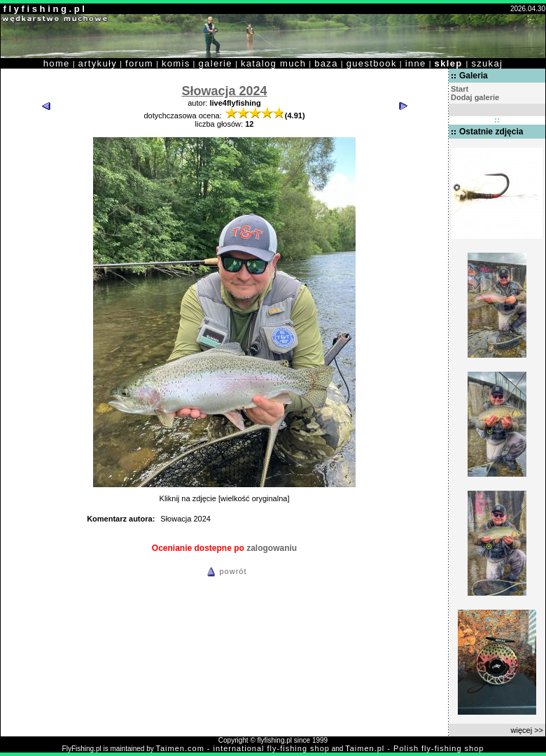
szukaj (487, 63)
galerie (216, 63)
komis (176, 63)
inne (416, 63)
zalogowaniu (272, 548)
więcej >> (527, 730)
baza (326, 63)
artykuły (98, 63)
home (57, 63)
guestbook (372, 63)
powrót (225, 571)
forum (139, 63)
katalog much (273, 63)
